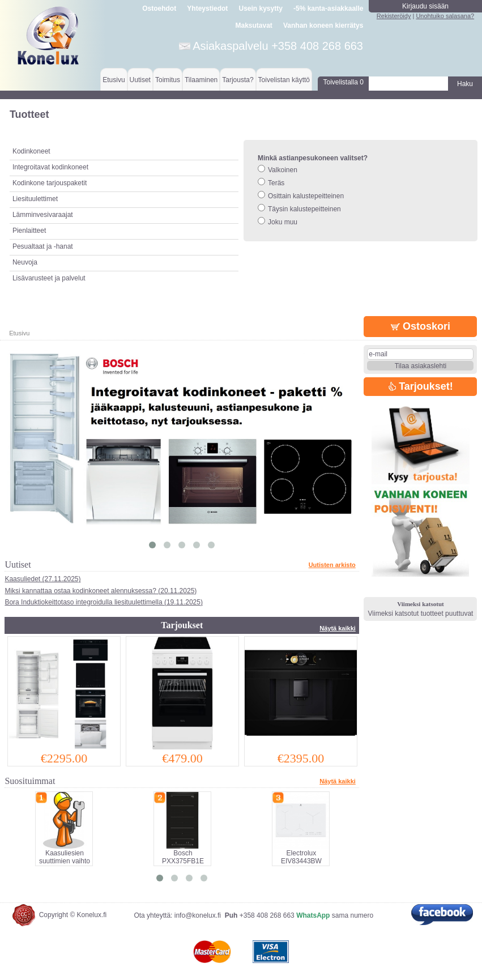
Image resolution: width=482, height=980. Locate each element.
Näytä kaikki (338, 628)
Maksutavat (253, 25)
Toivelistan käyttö (284, 80)
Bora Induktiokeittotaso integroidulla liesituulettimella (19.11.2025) (104, 602)
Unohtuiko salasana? (445, 16)
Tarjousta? (238, 80)
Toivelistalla (344, 82)
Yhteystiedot (207, 8)
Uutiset (140, 80)
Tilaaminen (201, 80)
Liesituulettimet (35, 199)
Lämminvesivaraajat (43, 215)
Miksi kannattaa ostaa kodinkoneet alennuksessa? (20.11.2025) (101, 591)
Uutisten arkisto (332, 565)
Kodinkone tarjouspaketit (50, 183)
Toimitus (168, 80)
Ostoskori (421, 326)
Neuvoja (25, 262)
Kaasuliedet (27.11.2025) (42, 579)
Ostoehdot (159, 8)
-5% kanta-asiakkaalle (328, 8)
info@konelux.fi (198, 915)
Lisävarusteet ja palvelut (49, 278)
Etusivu (114, 80)
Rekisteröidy (394, 16)
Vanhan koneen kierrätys (323, 25)
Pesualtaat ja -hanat (43, 246)
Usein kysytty (260, 8)
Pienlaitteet (29, 231)
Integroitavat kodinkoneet (50, 167)
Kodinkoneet (31, 151)
